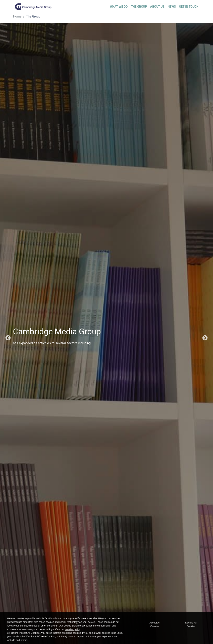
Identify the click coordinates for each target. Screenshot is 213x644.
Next (205, 338)
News (172, 7)
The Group (139, 7)
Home (17, 16)
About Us (157, 7)
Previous (8, 338)
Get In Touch (189, 7)
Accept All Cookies (155, 624)
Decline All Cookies (191, 624)
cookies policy (73, 629)
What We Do (119, 7)
